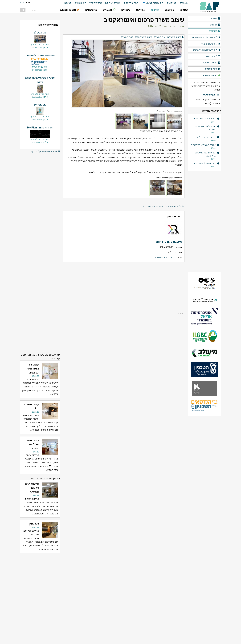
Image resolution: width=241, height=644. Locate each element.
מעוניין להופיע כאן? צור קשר (45, 151)
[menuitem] (182, 3)
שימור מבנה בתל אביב (205, 137)
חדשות (216, 19)
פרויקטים (215, 31)
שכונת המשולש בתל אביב (203, 145)
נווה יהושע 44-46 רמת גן (204, 163)
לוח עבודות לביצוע (155, 3)
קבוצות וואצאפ (212, 75)
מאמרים (184, 3)
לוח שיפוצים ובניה (211, 44)
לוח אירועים (80, 3)
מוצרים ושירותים (113, 3)
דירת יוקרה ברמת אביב (205, 119)
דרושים (68, 3)
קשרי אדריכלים (131, 3)
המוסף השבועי (212, 63)
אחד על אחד (96, 3)
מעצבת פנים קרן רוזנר (173, 26)
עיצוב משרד (160, 37)
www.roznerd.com (164, 257)
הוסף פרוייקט (211, 95)
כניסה (22, 2)
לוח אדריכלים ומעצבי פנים (206, 37)
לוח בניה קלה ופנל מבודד (207, 50)
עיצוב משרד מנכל (143, 37)
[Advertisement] (124, 287)
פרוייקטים (172, 3)
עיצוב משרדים (174, 37)
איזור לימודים (213, 69)
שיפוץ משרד (127, 37)
